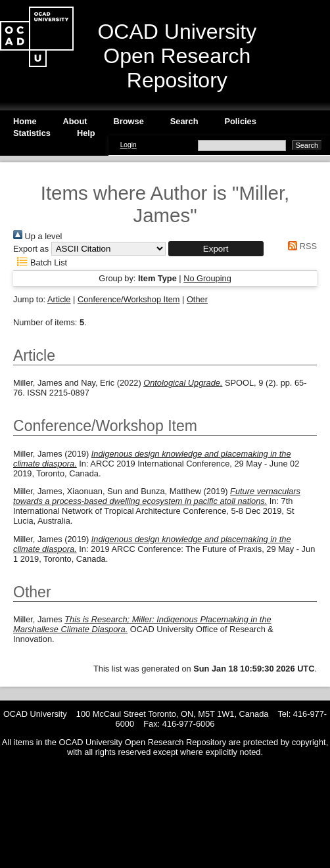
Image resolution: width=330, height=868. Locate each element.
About (75, 121)
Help (86, 133)
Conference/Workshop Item (129, 299)
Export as (31, 249)
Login (129, 145)
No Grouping (207, 278)
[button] (216, 249)
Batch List (40, 263)
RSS (300, 246)
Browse (129, 121)
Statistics (32, 133)
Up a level (37, 236)
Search (184, 121)
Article (59, 299)
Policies (240, 121)
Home (25, 121)
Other (197, 299)
